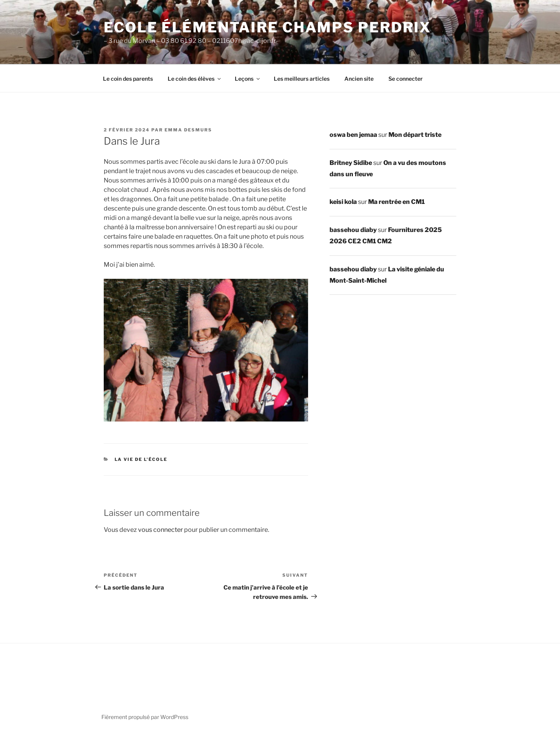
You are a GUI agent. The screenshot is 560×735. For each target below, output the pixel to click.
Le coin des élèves (195, 79)
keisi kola (343, 202)
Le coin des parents (128, 79)
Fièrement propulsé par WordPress (145, 717)
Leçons (248, 79)
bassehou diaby (353, 230)
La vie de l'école (141, 459)
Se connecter (406, 79)
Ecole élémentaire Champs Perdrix (268, 27)
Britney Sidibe (351, 163)
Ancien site (359, 79)
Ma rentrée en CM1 (396, 202)
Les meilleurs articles (302, 79)
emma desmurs (188, 130)
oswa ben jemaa (353, 135)
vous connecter (160, 530)
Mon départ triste (415, 135)
